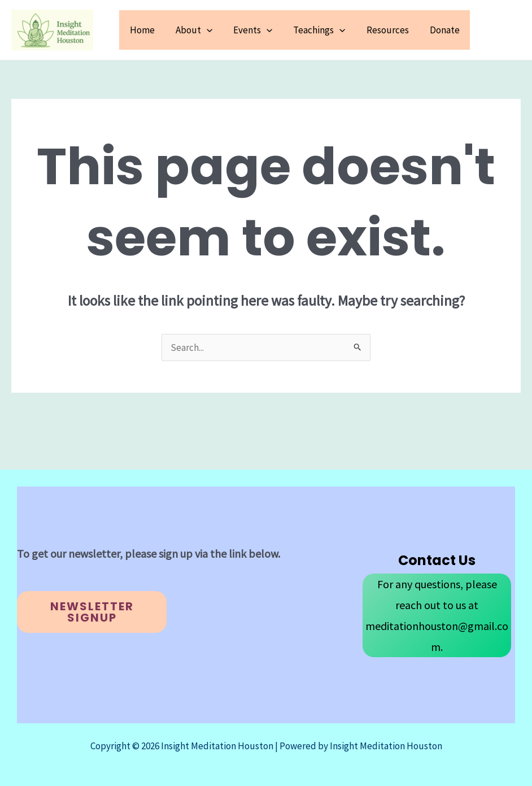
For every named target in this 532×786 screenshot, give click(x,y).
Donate (445, 30)
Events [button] (259, 30)
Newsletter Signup (92, 612)
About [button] (201, 30)
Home (151, 30)
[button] (214, 30)
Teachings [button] (324, 30)
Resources (390, 30)
